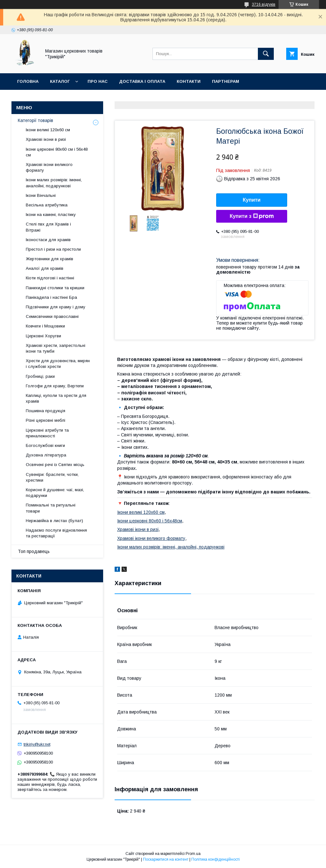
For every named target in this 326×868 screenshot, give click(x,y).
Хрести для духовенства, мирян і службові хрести (58, 364)
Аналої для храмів (45, 268)
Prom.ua (193, 854)
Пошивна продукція (46, 411)
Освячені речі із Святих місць (55, 465)
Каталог (60, 81)
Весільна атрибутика (47, 205)
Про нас (98, 81)
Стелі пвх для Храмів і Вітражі (48, 227)
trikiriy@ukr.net (37, 744)
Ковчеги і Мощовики (45, 326)
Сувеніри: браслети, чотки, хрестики (52, 477)
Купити (252, 200)
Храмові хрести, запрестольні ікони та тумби (56, 348)
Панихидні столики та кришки (55, 288)
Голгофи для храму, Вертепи (55, 386)
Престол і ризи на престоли (53, 249)
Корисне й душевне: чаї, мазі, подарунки (55, 493)
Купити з (252, 216)
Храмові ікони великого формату (151, 538)
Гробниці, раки (40, 376)
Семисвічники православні (52, 316)
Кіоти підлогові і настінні (50, 278)
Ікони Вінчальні (41, 195)
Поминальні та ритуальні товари (51, 508)
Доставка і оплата (142, 81)
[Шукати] (266, 54)
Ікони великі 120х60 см (141, 512)
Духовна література (46, 455)
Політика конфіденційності (216, 859)
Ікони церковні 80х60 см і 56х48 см (57, 152)
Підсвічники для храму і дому (56, 307)
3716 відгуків (264, 4)
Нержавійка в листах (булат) (54, 521)
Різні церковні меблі (46, 420)
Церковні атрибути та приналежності (47, 433)
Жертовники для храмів (50, 259)
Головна (28, 81)
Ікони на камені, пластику (51, 215)
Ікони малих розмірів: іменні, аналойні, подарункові (171, 547)
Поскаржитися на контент (166, 859)
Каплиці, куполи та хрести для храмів (56, 398)
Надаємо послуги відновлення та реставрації (56, 533)
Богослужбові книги (45, 445)
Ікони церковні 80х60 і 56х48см (150, 521)
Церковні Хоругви (43, 336)
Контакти (189, 81)
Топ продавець (34, 551)
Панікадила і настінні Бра (51, 297)
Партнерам (226, 81)
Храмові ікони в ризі (138, 529)
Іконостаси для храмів (48, 240)
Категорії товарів (35, 120)
